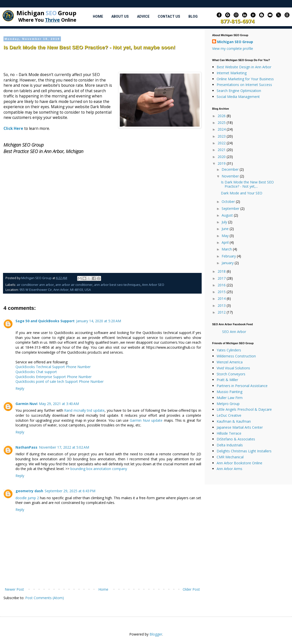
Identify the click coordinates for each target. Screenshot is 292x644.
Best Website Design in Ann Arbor (244, 67)
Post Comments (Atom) (45, 598)
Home (98, 16)
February (229, 256)
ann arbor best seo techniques (117, 285)
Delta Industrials (230, 445)
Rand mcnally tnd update (84, 410)
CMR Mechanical (230, 457)
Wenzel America (230, 362)
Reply (20, 388)
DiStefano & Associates (236, 439)
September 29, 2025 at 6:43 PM (70, 491)
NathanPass (26, 447)
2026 (222, 116)
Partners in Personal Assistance (242, 386)
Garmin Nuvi (26, 404)
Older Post (191, 589)
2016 (222, 285)
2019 (222, 163)
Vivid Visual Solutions (233, 368)
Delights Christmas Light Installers (244, 451)
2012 (222, 312)
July (225, 222)
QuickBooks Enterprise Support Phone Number (54, 377)
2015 (222, 292)
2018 (222, 271)
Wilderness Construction (236, 356)
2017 (222, 278)
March (227, 249)
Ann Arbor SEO (153, 285)
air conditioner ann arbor (35, 285)
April (226, 242)
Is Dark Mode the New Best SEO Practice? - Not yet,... (247, 184)
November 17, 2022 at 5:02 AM (64, 447)
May (226, 236)
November (231, 176)
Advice (143, 16)
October (229, 201)
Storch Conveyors (231, 374)
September (231, 208)
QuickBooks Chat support (36, 372)
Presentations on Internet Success (244, 85)
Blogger (156, 634)
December (231, 169)
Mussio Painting (229, 392)
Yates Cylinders (229, 350)
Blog (193, 16)
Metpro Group (228, 404)
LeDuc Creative (229, 415)
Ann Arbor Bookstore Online (239, 463)
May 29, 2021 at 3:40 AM (59, 404)
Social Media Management (238, 97)
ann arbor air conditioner (74, 285)
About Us (120, 16)
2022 (222, 143)
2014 (222, 298)
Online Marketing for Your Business (245, 79)
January (228, 263)
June (226, 229)
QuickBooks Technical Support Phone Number (53, 367)
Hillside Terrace (229, 433)
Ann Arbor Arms (229, 469)
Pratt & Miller (227, 380)
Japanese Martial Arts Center (240, 427)
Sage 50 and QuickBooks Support (45, 321)
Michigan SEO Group (235, 42)
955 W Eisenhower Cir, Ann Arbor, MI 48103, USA (55, 290)
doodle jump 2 (27, 498)
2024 (222, 129)
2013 (222, 305)
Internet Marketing (232, 73)
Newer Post (14, 589)
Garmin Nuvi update (146, 420)
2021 (222, 150)
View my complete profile (233, 48)
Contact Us (169, 16)
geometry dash (29, 491)
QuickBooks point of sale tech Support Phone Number (60, 381)
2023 (222, 136)
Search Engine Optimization (239, 91)
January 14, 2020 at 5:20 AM (99, 321)
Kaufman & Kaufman (234, 421)
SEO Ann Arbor (234, 332)
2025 (222, 122)
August (228, 215)
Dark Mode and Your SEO (242, 193)
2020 (222, 157)
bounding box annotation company (99, 469)
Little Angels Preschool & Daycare (244, 409)
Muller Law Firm (230, 398)
